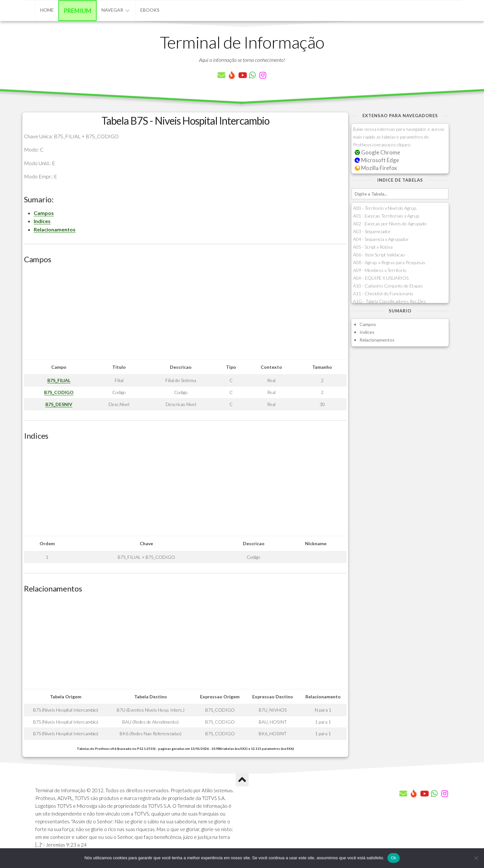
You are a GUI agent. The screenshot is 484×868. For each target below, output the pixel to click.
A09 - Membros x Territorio (380, 270)
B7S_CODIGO (59, 392)
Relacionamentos (55, 229)
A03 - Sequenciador (372, 231)
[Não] (476, 858)
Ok (393, 858)
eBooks (150, 10)
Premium (78, 11)
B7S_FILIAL (59, 380)
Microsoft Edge (377, 160)
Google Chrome (377, 152)
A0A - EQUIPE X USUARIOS (381, 278)
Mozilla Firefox (376, 168)
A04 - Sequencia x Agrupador (381, 239)
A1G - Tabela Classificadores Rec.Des (390, 301)
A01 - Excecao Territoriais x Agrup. (386, 216)
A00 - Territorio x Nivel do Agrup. (385, 208)
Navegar (112, 10)
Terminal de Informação (242, 42)
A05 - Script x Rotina (373, 247)
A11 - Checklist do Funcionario (383, 293)
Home (47, 10)
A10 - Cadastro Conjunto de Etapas (388, 286)
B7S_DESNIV (59, 404)
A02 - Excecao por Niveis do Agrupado (390, 224)
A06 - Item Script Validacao (379, 255)
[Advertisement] (185, 314)
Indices (42, 221)
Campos (44, 213)
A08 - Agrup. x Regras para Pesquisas (389, 262)
